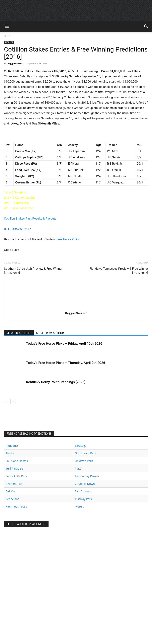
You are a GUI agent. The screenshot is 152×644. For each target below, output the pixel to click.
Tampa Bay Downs (87, 476)
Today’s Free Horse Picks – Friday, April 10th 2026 (64, 343)
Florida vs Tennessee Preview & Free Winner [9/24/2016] (119, 271)
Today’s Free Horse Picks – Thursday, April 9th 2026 (66, 363)
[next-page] (13, 401)
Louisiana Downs (17, 461)
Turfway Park (83, 499)
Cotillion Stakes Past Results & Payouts (30, 219)
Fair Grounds (83, 491)
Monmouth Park (16, 507)
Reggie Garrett (15, 63)
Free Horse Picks (68, 239)
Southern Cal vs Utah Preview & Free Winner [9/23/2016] (33, 271)
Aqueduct (12, 446)
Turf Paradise (14, 468)
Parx (78, 468)
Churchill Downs (85, 484)
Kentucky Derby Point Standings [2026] (56, 382)
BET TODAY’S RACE (17, 229)
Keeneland (13, 499)
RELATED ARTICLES (19, 333)
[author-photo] (76, 307)
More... (79, 507)
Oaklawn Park (84, 461)
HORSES (9, 36)
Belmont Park (14, 484)
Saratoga (81, 446)
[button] (7, 26)
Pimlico (10, 453)
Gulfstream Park (85, 453)
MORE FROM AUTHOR (50, 333)
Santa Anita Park (16, 476)
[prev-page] (7, 401)
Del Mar (11, 491)
